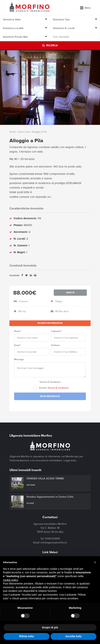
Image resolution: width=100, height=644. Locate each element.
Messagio (19, 359)
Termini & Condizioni (50, 382)
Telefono (55, 345)
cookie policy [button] (10, 580)
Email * (18, 345)
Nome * (18, 331)
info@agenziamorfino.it (54, 543)
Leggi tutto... (71, 460)
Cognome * (57, 331)
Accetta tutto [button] (74, 636)
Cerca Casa (24, 132)
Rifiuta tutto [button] (27, 636)
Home (13, 132)
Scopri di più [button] (50, 627)
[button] (95, 562)
